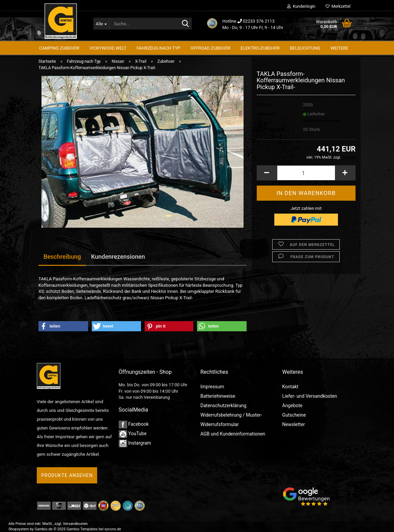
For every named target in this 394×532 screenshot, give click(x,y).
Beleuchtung (305, 48)
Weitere (339, 48)
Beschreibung (62, 257)
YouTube (133, 433)
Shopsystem (19, 529)
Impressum (212, 387)
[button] (267, 177)
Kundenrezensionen (118, 257)
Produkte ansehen (67, 475)
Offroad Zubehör (210, 48)
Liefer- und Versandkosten (310, 396)
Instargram (135, 443)
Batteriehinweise (218, 396)
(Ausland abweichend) (321, 125)
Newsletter (294, 424)
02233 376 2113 (259, 21)
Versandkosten (75, 524)
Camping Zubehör (59, 48)
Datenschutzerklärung (223, 405)
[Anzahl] (306, 177)
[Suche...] (101, 24)
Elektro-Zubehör (260, 48)
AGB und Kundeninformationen (233, 434)
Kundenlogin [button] (301, 6)
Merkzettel (338, 6)
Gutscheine (294, 415)
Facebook (134, 424)
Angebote (292, 405)
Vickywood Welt (108, 48)
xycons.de (113, 529)
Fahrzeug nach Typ (159, 48)
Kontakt (290, 387)
